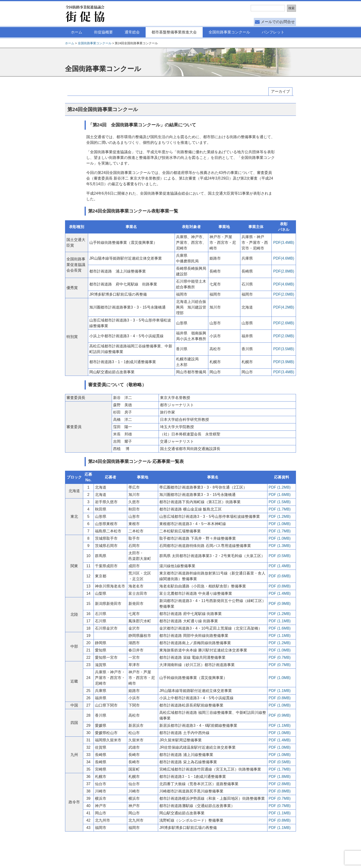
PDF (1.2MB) (280, 487)
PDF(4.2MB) (284, 307)
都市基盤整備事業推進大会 (174, 32)
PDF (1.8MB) (280, 777)
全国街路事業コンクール (229, 32)
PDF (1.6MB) (280, 495)
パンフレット (273, 32)
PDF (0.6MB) (280, 576)
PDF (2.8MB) (280, 784)
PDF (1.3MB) (280, 546)
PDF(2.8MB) (284, 271)
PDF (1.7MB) (280, 509)
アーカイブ (280, 91)
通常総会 (132, 32)
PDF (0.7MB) (280, 657)
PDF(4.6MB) (284, 258)
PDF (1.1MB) (280, 621)
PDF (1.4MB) (280, 566)
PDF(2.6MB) (284, 323)
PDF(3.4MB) (284, 243)
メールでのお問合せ (278, 22)
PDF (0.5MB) (280, 556)
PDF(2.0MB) (284, 294)
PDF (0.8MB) (280, 586)
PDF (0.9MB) (280, 604)
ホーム (77, 32)
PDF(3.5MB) (284, 349)
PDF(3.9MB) (284, 362)
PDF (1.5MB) (280, 502)
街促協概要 (103, 32)
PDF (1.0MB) (280, 524)
